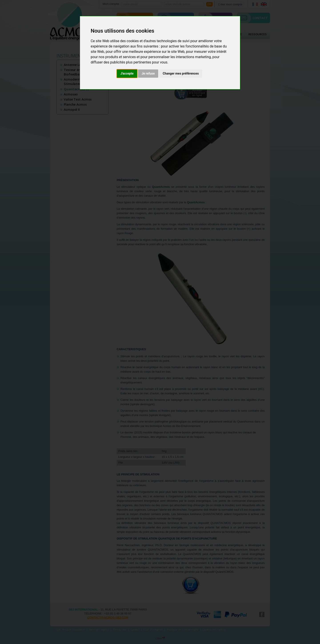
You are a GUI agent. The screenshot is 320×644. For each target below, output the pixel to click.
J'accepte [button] (127, 73)
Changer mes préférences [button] (181, 73)
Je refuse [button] (148, 73)
